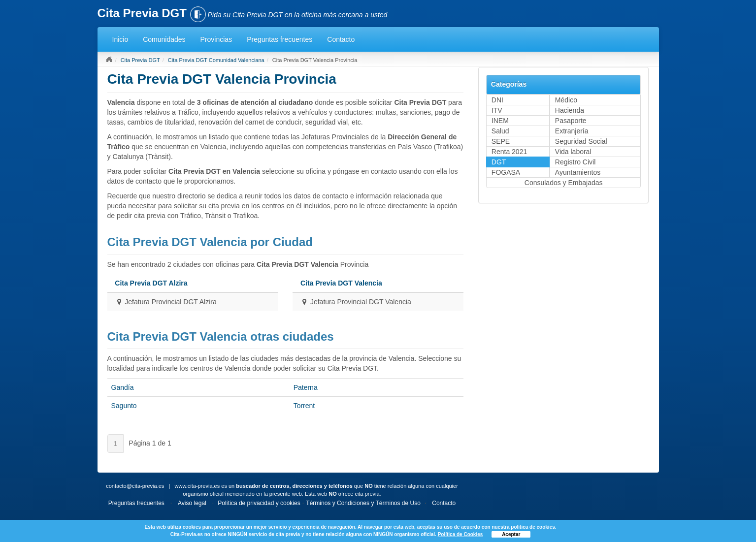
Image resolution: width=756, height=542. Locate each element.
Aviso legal (192, 503)
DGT (499, 162)
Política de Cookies (460, 534)
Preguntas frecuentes (279, 39)
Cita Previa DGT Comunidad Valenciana (216, 60)
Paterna (306, 387)
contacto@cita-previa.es (135, 486)
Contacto (341, 39)
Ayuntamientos (578, 172)
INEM (500, 121)
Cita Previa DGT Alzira (151, 283)
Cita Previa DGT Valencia (341, 283)
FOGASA (506, 172)
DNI (497, 100)
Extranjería (572, 131)
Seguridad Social (581, 141)
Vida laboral (573, 152)
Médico (566, 100)
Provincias (216, 39)
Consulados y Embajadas (564, 183)
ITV (497, 110)
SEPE (501, 141)
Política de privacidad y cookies (259, 503)
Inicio (120, 39)
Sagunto (124, 406)
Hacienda (570, 110)
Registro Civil (575, 162)
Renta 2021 (509, 152)
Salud (500, 131)
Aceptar (511, 534)
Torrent (304, 406)
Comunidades (164, 39)
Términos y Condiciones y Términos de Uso (363, 503)
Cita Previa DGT (140, 60)
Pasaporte (571, 121)
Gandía (123, 387)
